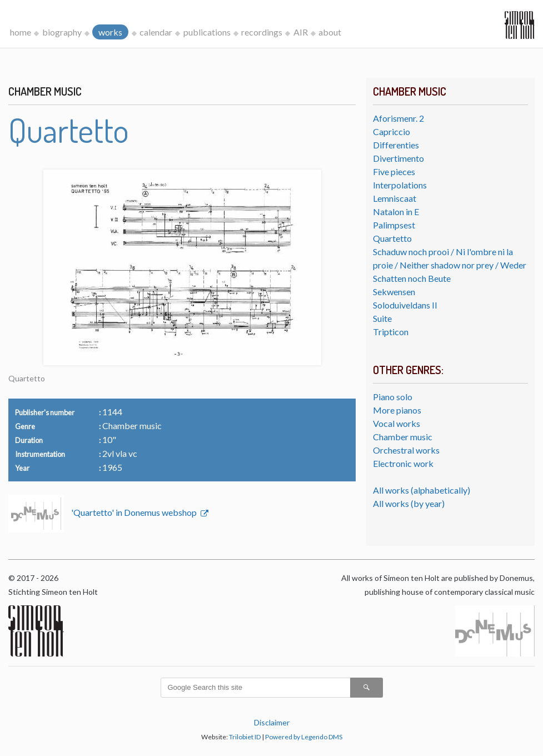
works (110, 32)
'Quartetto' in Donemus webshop (135, 512)
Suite (382, 318)
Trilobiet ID (245, 737)
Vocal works (397, 423)
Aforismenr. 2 (398, 118)
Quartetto (392, 238)
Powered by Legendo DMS (304, 737)
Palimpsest (394, 225)
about (330, 32)
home (21, 32)
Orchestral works (406, 450)
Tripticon (391, 332)
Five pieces (394, 171)
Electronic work (403, 463)
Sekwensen (394, 292)
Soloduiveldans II (405, 305)
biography (62, 32)
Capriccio (392, 131)
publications (207, 32)
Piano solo (393, 397)
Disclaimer (272, 722)
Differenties (396, 145)
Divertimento (398, 158)
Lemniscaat (395, 198)
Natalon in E (396, 212)
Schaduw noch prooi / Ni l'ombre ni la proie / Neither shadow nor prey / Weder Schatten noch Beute (450, 265)
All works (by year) (409, 503)
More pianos (397, 410)
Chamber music (403, 437)
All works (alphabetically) (422, 490)
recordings (262, 32)
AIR (301, 32)
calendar (156, 32)
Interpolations (400, 185)
